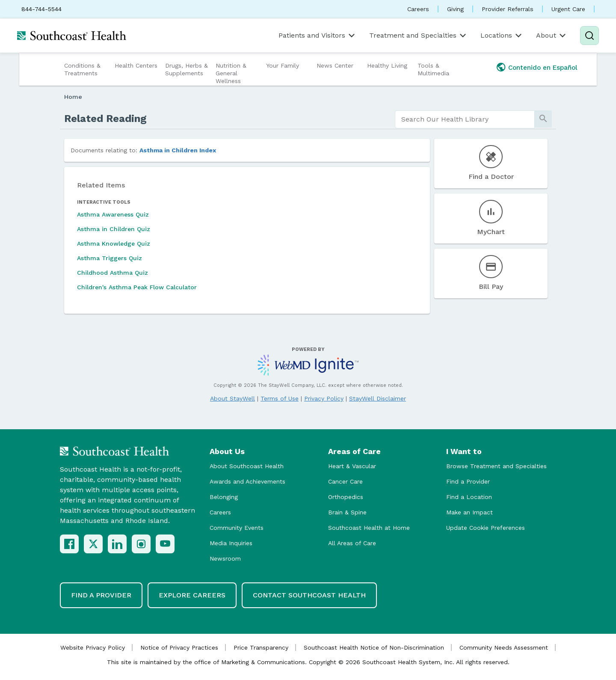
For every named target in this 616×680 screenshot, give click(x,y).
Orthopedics (346, 497)
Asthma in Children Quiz (114, 229)
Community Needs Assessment (504, 647)
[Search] (589, 36)
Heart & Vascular (352, 466)
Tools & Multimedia (433, 69)
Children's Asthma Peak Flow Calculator (137, 287)
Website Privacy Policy (93, 647)
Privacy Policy (324, 398)
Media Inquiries (231, 543)
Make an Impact (469, 512)
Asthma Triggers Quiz (110, 258)
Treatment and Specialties (418, 36)
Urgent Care (568, 9)
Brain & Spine (347, 512)
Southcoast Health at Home (369, 528)
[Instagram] (141, 544)
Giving (455, 9)
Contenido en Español (543, 68)
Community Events (237, 528)
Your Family (283, 65)
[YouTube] (165, 544)
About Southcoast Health (247, 466)
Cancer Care (345, 481)
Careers (418, 9)
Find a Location (469, 497)
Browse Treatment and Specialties (496, 466)
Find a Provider (468, 481)
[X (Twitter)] (93, 544)
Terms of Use (280, 398)
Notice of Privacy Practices (179, 647)
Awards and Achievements (247, 481)
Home (73, 97)
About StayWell (232, 398)
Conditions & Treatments (82, 69)
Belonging (224, 497)
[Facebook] (69, 544)
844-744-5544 (41, 9)
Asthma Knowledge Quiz (114, 243)
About (552, 36)
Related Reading (105, 119)
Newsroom (225, 558)
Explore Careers (192, 595)
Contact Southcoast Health (309, 595)
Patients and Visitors (317, 36)
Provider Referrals (508, 9)
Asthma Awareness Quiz (113, 214)
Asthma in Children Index (178, 150)
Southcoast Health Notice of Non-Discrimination (374, 647)
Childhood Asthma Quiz (113, 273)
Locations (502, 36)
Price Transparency (261, 647)
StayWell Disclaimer (378, 398)
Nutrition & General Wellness (231, 73)
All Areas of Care (352, 543)
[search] (465, 119)
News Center (335, 65)
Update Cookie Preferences (486, 528)
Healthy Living (387, 65)
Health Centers (136, 65)
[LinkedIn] (117, 544)
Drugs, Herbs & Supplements (187, 69)
